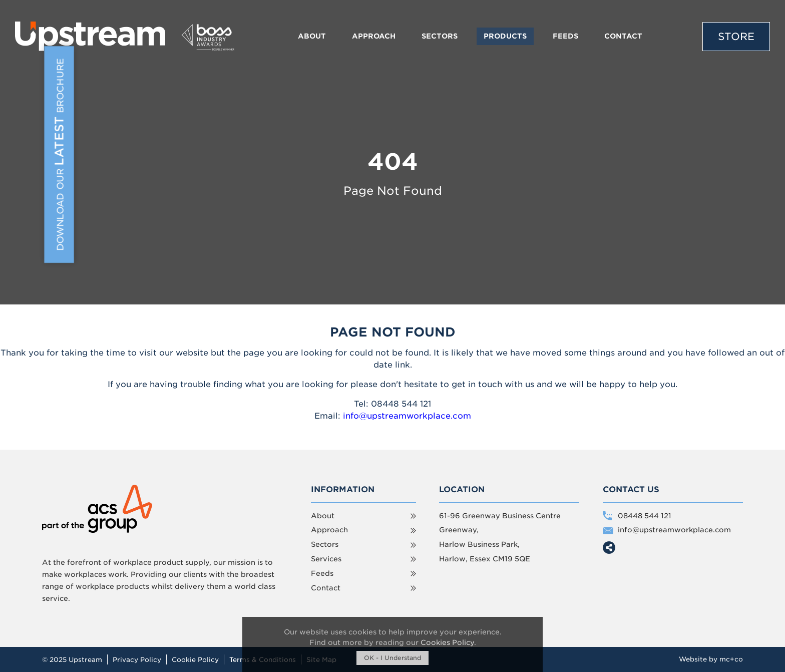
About (312, 36)
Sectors (440, 36)
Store (736, 37)
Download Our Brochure (63, 153)
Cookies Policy (447, 642)
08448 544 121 (645, 516)
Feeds (565, 36)
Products (505, 36)
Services (326, 559)
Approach (374, 36)
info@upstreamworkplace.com (407, 416)
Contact (623, 36)
